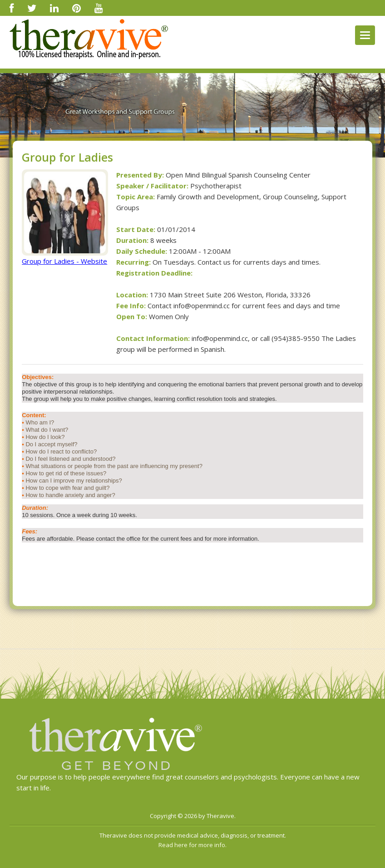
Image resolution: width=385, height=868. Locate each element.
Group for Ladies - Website (64, 261)
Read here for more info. (192, 845)
